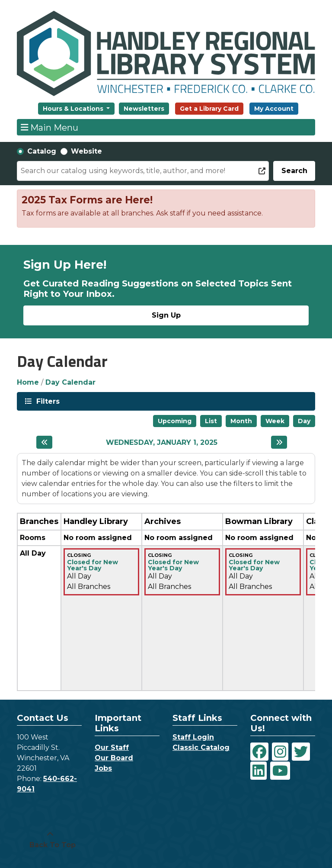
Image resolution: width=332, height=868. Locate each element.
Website (86, 151)
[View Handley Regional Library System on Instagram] (280, 752)
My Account (274, 109)
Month (241, 421)
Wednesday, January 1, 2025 (162, 442)
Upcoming (175, 421)
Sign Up (166, 315)
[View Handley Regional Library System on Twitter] (301, 752)
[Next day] (279, 442)
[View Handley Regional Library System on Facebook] (259, 752)
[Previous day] (44, 442)
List (211, 421)
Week (275, 421)
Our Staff (112, 747)
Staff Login (193, 737)
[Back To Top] (50, 840)
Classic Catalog (201, 747)
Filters (47, 401)
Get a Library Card (209, 109)
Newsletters (144, 109)
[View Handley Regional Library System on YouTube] (280, 771)
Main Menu (50, 127)
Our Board (114, 758)
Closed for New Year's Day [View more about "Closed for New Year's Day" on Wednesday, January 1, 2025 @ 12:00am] (93, 565)
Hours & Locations (74, 109)
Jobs (103, 768)
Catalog (42, 151)
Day (304, 421)
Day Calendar (70, 382)
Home (28, 382)
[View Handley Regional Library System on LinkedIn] (259, 771)
